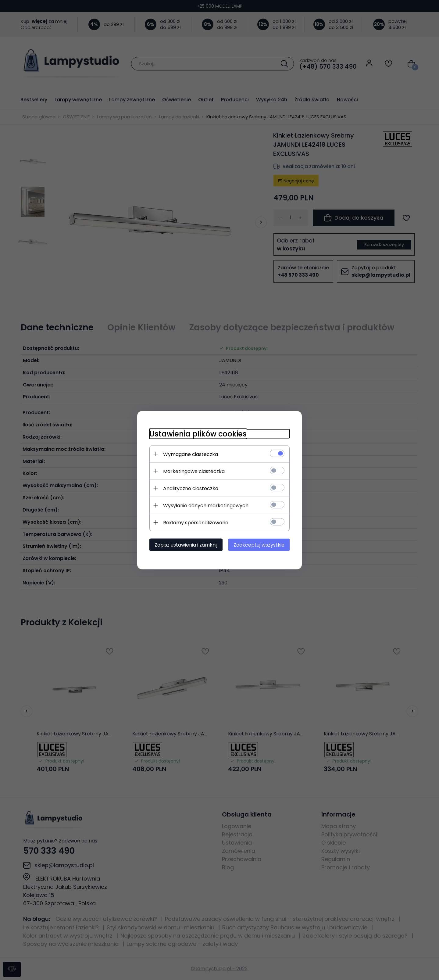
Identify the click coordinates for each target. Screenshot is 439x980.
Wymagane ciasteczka (191, 454)
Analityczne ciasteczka (191, 488)
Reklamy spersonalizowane (196, 522)
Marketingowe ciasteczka (194, 471)
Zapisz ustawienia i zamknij (186, 545)
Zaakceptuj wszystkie (259, 545)
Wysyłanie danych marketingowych (206, 505)
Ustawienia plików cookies (198, 434)
